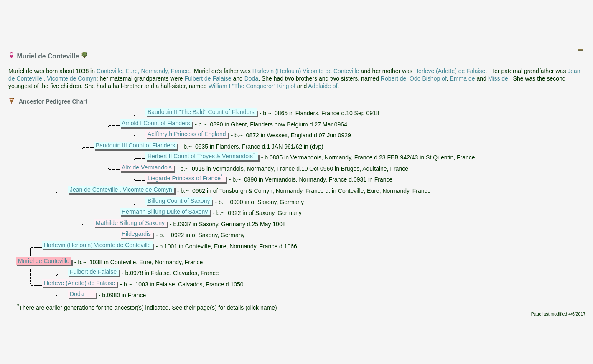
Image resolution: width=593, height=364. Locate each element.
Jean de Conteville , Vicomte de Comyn (121, 190)
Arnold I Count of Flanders (156, 123)
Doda (251, 78)
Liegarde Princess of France (184, 178)
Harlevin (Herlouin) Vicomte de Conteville (306, 71)
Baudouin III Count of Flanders (135, 145)
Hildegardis (136, 234)
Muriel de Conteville (44, 261)
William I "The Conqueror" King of (252, 86)
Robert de (393, 78)
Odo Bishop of (428, 78)
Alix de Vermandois (147, 167)
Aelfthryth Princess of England (187, 134)
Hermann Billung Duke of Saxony (165, 212)
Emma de (463, 78)
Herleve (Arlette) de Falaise (450, 71)
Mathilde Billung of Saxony (130, 223)
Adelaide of (323, 86)
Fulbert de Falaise (208, 78)
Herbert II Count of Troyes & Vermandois (200, 156)
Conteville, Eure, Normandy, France (143, 71)
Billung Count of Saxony (179, 201)
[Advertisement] (297, 22)
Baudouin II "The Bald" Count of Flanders (201, 112)
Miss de (498, 78)
